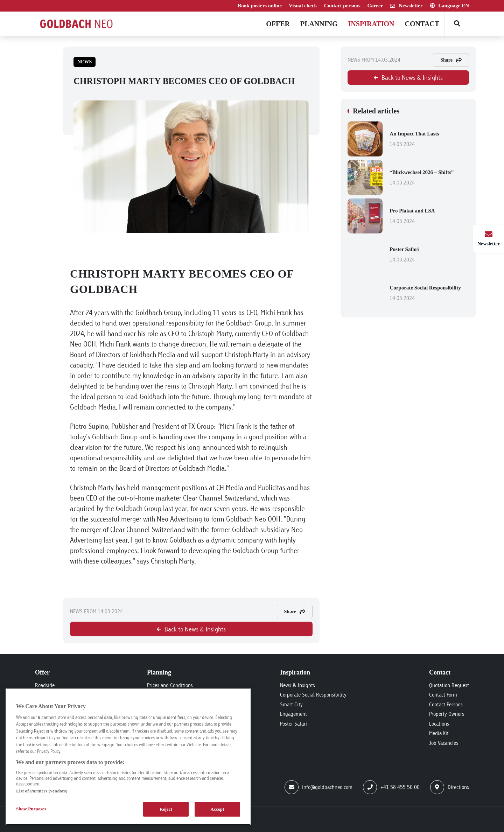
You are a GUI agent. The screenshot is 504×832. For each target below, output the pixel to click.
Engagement (293, 714)
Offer (278, 24)
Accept (217, 809)
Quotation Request (449, 685)
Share (295, 612)
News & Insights (297, 685)
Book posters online (260, 6)
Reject (166, 809)
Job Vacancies (444, 743)
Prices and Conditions (170, 685)
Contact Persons (446, 704)
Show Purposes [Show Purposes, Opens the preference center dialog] (31, 809)
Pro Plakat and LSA (429, 217)
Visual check (303, 6)
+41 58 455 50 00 (391, 787)
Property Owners (447, 714)
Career (375, 6)
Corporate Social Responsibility (429, 294)
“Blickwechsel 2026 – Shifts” (429, 178)
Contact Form (443, 695)
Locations (439, 724)
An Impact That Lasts (429, 140)
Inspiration (371, 24)
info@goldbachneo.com (318, 787)
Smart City (291, 704)
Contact (422, 24)
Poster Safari (429, 255)
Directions (450, 787)
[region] (128, 757)
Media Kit (439, 733)
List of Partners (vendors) (42, 791)
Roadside (45, 685)
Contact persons (342, 6)
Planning (319, 24)
